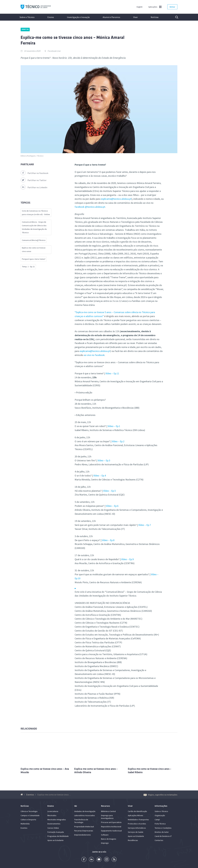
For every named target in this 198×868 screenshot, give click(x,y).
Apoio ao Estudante (55, 840)
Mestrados (52, 815)
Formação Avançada (56, 832)
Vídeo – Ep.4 (100, 476)
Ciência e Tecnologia (29, 811)
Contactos (159, 840)
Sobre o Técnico (27, 17)
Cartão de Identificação (137, 811)
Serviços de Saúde (136, 832)
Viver (136, 17)
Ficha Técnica (160, 824)
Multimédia (25, 824)
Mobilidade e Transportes (138, 820)
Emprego (105, 843)
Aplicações (153, 7)
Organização (160, 815)
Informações (161, 806)
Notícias (155, 17)
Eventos (25, 29)
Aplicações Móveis (136, 815)
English (140, 7)
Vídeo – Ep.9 (127, 559)
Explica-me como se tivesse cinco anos (34, 250)
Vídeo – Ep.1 (114, 426)
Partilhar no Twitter (34, 180)
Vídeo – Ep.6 (112, 506)
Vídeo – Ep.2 (118, 441)
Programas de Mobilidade (58, 836)
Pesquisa (175, 17)
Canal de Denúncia (162, 836)
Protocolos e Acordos (137, 824)
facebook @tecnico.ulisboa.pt (90, 207)
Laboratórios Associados (85, 815)
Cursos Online (53, 828)
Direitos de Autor (162, 832)
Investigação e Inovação (78, 17)
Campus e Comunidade (30, 815)
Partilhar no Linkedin (34, 187)
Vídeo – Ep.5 (109, 491)
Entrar (172, 7)
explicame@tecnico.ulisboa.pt (116, 199)
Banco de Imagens (109, 839)
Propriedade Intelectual (84, 827)
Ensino (51, 17)
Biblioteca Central (108, 811)
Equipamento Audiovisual (111, 831)
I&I (76, 806)
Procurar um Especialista (111, 822)
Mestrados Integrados (57, 820)
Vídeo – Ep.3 (104, 460)
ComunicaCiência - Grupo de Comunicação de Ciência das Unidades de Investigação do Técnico (34, 227)
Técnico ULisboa (36, 7)
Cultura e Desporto (28, 820)
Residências (133, 840)
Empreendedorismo (82, 835)
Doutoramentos (54, 824)
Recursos (105, 806)
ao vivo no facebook (94, 355)
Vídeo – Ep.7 (145, 525)
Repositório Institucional (111, 827)
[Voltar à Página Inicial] (22, 795)
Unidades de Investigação (85, 811)
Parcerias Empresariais (84, 831)
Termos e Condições (163, 828)
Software (105, 835)
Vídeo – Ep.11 (112, 373)
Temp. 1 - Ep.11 (28, 267)
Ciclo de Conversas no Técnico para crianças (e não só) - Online (36, 213)
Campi (157, 820)
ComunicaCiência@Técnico (34, 240)
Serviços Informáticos (137, 828)
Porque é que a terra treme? (34, 259)
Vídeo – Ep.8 (108, 540)
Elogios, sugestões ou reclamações (160, 795)
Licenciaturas (53, 811)
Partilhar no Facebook (34, 173)
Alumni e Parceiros (111, 17)
